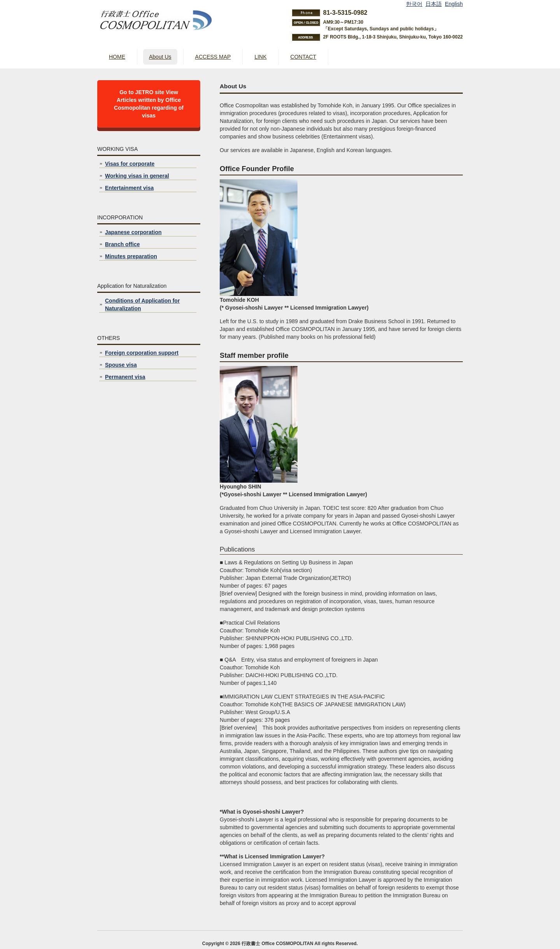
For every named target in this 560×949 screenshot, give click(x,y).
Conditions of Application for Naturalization (142, 305)
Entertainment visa (129, 188)
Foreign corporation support (142, 353)
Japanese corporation (133, 232)
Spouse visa (121, 365)
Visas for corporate (130, 164)
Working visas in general (137, 176)
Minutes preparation (131, 256)
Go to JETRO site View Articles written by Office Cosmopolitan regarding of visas (149, 104)
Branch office (122, 244)
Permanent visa (125, 377)
